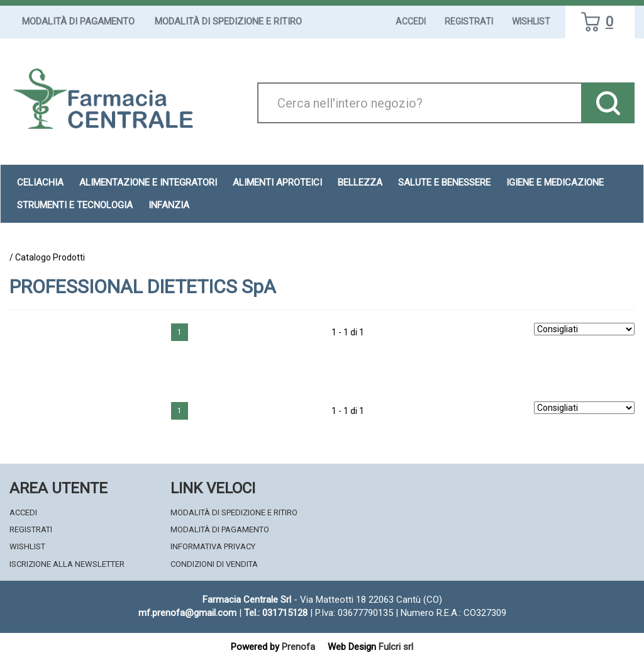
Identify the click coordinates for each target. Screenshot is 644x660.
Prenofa (298, 647)
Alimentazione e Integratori (148, 182)
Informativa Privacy (213, 546)
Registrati (469, 21)
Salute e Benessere (444, 182)
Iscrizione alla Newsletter (67, 564)
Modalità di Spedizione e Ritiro (228, 21)
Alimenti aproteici (277, 182)
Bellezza (360, 182)
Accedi (411, 21)
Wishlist (531, 21)
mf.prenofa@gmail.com (187, 613)
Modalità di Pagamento (78, 21)
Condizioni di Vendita (214, 564)
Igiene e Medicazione (555, 182)
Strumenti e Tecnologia (75, 205)
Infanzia (169, 205)
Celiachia (40, 182)
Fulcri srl (396, 647)
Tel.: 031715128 (276, 613)
